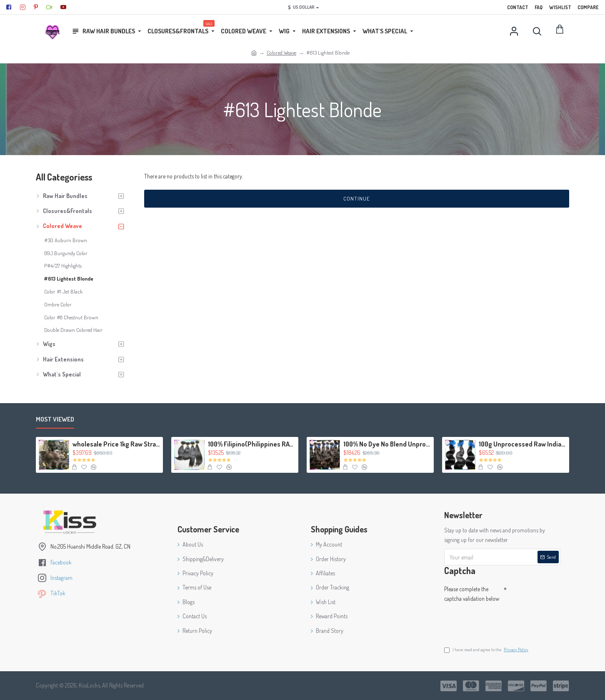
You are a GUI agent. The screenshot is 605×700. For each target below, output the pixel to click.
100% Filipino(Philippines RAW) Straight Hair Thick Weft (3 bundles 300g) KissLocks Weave (252, 444)
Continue (357, 198)
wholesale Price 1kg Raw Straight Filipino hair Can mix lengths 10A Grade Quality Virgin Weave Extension (116, 444)
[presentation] (502, 620)
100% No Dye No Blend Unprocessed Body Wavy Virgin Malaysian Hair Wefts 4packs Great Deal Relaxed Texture (387, 444)
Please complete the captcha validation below (472, 593)
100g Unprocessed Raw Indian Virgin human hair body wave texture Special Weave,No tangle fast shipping (522, 444)
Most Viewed (55, 419)
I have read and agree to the (487, 650)
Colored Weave (281, 53)
